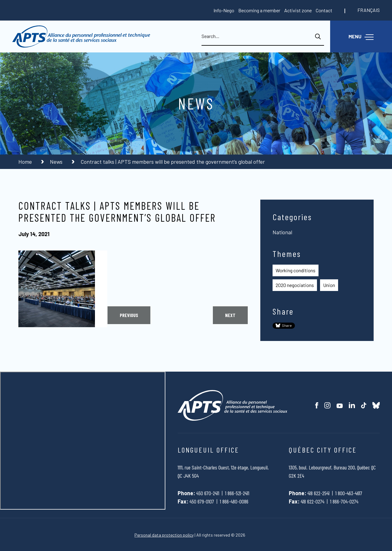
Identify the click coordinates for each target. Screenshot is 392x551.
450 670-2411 (208, 493)
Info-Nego (224, 10)
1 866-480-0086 (234, 501)
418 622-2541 (318, 493)
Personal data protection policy (164, 535)
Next (230, 315)
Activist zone (298, 10)
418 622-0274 (313, 501)
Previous (129, 315)
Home (26, 162)
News (57, 162)
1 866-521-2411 (237, 493)
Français (369, 10)
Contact (324, 10)
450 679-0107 (202, 501)
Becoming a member (259, 10)
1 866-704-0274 (344, 501)
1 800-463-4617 (349, 493)
